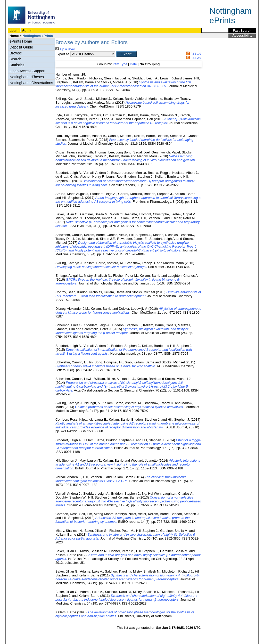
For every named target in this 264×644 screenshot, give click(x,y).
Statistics (17, 65)
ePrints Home (21, 41)
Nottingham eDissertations (31, 83)
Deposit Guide (21, 47)
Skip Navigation (17, 3)
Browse (16, 53)
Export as (62, 54)
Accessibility (242, 35)
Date (133, 64)
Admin (27, 30)
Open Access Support (27, 71)
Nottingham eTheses (27, 77)
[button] (127, 54)
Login (14, 30)
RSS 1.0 (193, 54)
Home (14, 36)
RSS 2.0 (193, 58)
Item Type (120, 64)
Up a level (65, 49)
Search (15, 59)
